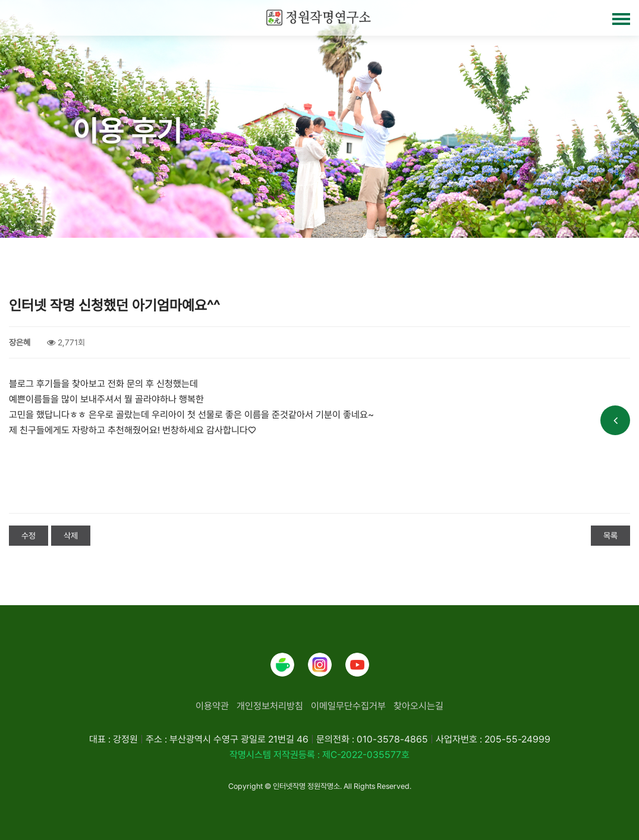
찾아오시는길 (418, 706)
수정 (29, 536)
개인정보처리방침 (270, 706)
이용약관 (212, 706)
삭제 (71, 536)
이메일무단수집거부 (348, 706)
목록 (610, 536)
